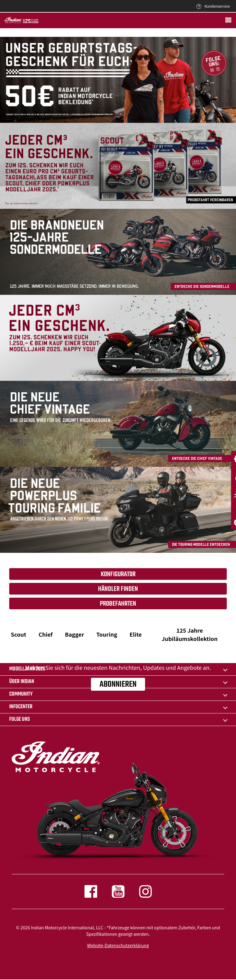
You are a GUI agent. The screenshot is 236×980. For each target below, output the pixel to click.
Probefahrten (118, 604)
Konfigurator (118, 574)
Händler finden (118, 589)
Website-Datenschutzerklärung (118, 945)
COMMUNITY (21, 694)
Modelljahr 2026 (27, 669)
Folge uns (20, 719)
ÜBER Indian (22, 682)
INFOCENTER (21, 707)
